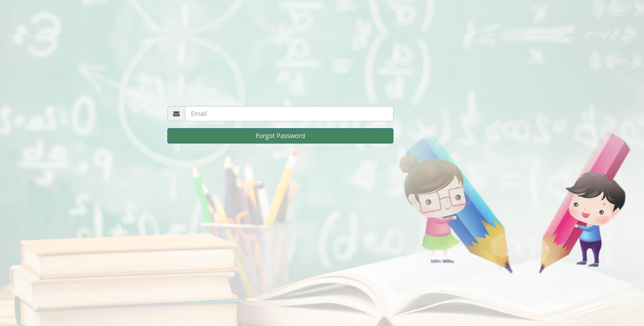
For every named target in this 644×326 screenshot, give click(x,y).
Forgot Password (280, 136)
